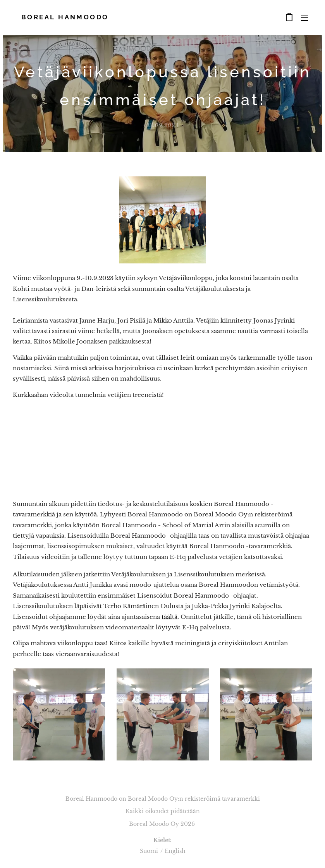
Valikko (304, 18)
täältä (169, 617)
